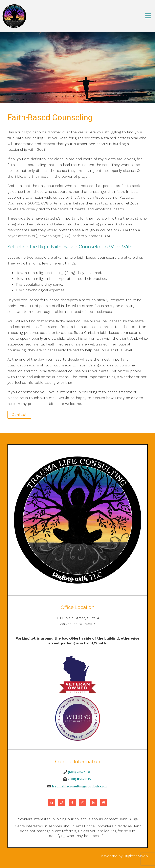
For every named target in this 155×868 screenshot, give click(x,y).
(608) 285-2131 (79, 772)
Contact (19, 415)
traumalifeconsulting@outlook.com (79, 786)
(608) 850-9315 (80, 779)
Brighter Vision (136, 856)
